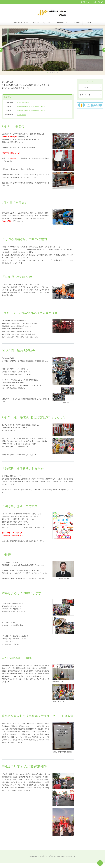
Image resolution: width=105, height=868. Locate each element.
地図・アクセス (98, 2)
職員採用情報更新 (23, 102)
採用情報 (77, 23)
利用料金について (63, 23)
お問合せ (88, 23)
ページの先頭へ (100, 863)
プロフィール (85, 2)
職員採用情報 (21, 115)
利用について (48, 23)
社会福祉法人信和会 (21, 23)
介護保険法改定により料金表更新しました (31, 106)
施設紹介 (36, 23)
